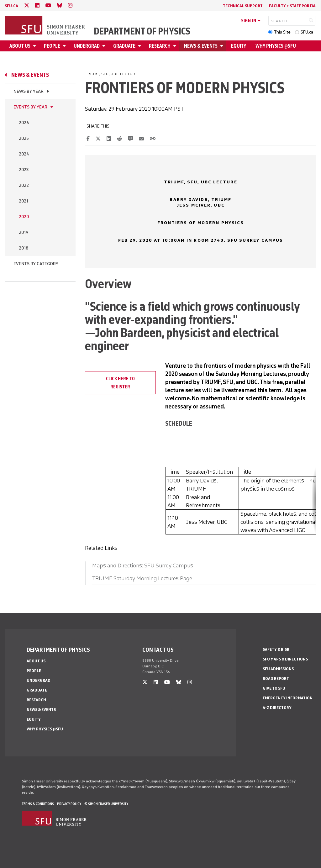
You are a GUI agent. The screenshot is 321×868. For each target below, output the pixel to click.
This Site (282, 32)
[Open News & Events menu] (223, 46)
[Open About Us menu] (35, 46)
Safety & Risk (276, 649)
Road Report (276, 679)
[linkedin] (37, 5)
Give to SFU (274, 688)
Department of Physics (142, 31)
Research (160, 46)
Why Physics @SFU (276, 46)
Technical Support (243, 6)
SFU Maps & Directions (285, 659)
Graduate (124, 46)
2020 (24, 217)
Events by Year (30, 107)
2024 (24, 154)
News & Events (201, 46)
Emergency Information (288, 698)
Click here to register (120, 383)
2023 (24, 170)
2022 (24, 185)
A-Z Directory (277, 708)
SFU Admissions (278, 669)
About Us (20, 46)
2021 (24, 201)
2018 (24, 248)
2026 (24, 123)
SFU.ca (307, 32)
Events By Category (36, 264)
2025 (24, 138)
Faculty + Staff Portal (293, 6)
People (52, 46)
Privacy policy (69, 804)
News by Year (29, 91)
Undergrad (87, 46)
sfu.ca (11, 6)
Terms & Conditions (38, 804)
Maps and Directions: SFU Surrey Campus (143, 566)
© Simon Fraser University (106, 804)
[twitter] (27, 5)
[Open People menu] (65, 46)
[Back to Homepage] (45, 26)
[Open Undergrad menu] (105, 46)
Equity (239, 46)
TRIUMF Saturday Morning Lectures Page (142, 578)
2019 (24, 232)
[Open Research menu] (176, 46)
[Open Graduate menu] (140, 46)
